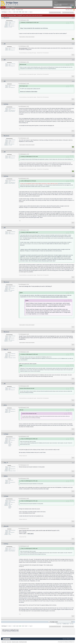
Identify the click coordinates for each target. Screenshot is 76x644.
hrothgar (6, 434)
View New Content (69, 10)
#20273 (73, 384)
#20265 (73, 104)
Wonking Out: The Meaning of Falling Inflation (29, 92)
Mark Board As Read (23, 642)
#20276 (73, 463)
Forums (3, 7)
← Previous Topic (59, 624)
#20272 (73, 350)
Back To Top (4, 642)
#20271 (73, 332)
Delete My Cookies (15, 642)
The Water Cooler (20, 10)
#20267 (73, 152)
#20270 (73, 282)
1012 (14, 12)
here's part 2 (31, 534)
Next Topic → (72, 624)
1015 (23, 12)
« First (9, 12)
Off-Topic (13, 10)
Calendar (13, 7)
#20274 (73, 405)
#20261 (73, 18)
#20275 (73, 434)
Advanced (75, 7)
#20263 (73, 60)
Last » (31, 12)
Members (8, 7)
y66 (5, 44)
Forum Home (9, 642)
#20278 (73, 496)
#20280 (73, 544)
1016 (26, 12)
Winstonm (6, 18)
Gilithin (6, 476)
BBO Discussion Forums (6, 10)
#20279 (73, 526)
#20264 (73, 81)
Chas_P (6, 350)
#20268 (73, 176)
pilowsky (6, 526)
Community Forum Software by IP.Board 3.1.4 (66, 642)
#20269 (73, 228)
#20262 (73, 44)
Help (72, 5)
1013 (17, 12)
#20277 (73, 476)
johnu (5, 405)
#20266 (73, 136)
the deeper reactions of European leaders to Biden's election (54, 297)
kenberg (6, 104)
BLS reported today (23, 48)
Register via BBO (58, 5)
